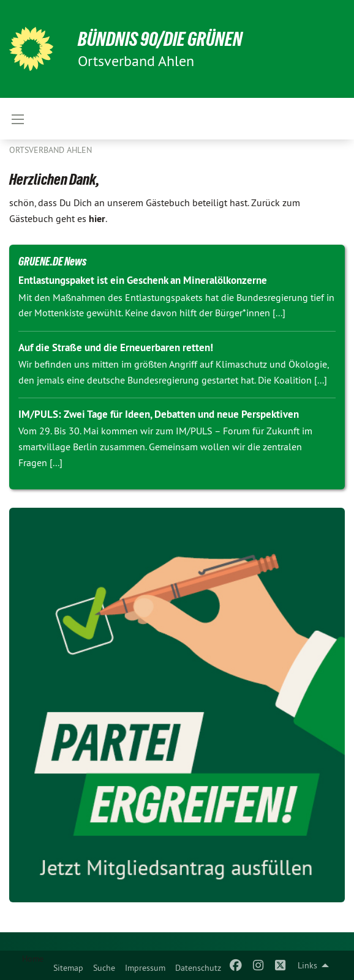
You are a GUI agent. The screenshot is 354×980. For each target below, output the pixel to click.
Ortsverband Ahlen (51, 150)
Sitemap (68, 968)
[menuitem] (68, 965)
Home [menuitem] (33, 959)
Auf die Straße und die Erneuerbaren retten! (116, 347)
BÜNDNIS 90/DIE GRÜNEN (160, 39)
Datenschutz (198, 968)
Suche (104, 968)
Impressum (145, 968)
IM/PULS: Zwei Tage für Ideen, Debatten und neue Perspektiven (159, 414)
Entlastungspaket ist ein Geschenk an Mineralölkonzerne (143, 280)
